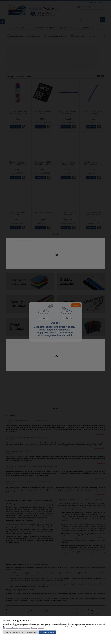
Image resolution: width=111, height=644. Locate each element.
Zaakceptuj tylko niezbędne (14, 632)
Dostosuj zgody (32, 632)
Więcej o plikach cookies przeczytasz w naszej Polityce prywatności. (24, 628)
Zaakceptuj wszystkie (48, 632)
